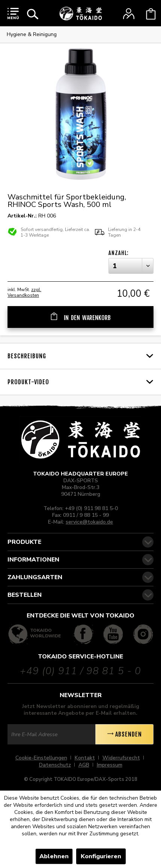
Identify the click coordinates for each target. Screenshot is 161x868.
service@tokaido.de (89, 522)
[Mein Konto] (129, 14)
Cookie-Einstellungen (41, 758)
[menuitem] (13, 13)
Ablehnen (54, 856)
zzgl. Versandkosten (24, 292)
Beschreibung (27, 356)
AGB (84, 765)
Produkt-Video (28, 382)
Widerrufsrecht (121, 758)
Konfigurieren (101, 856)
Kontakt (85, 758)
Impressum (110, 765)
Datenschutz (55, 765)
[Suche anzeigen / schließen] (33, 14)
